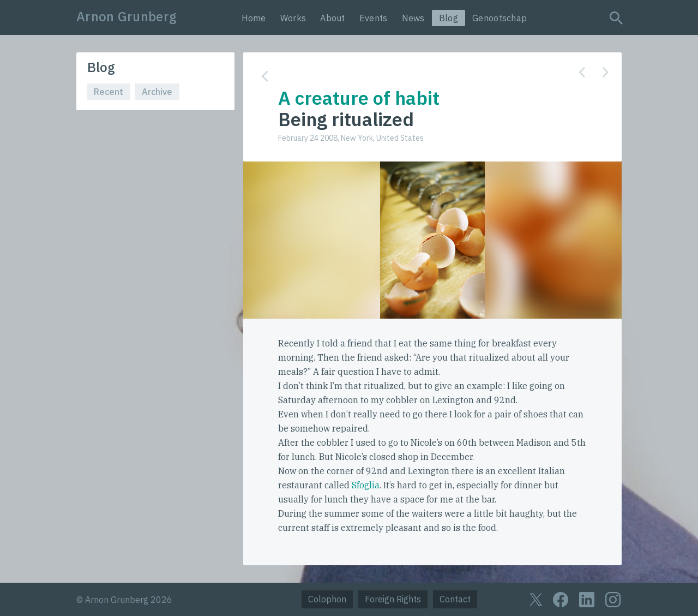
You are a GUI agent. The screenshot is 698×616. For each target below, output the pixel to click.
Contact (455, 599)
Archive (157, 92)
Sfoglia (366, 485)
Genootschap (500, 18)
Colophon (327, 599)
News (413, 18)
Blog (449, 18)
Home (254, 18)
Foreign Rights (393, 599)
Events (374, 18)
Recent (109, 92)
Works (293, 18)
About (333, 18)
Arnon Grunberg (127, 16)
